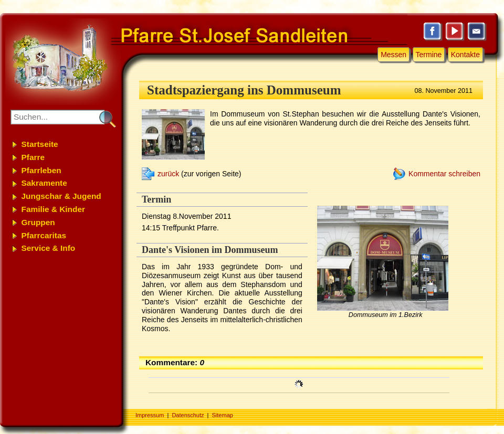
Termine (429, 55)
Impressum (150, 415)
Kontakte (465, 55)
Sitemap (223, 415)
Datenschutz (188, 415)
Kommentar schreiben (444, 174)
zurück (168, 174)
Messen (393, 55)
